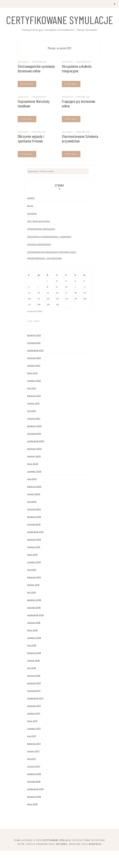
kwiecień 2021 (34, 413)
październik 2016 (35, 806)
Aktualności (23, 79)
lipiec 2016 (32, 822)
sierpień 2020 (34, 474)
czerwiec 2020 (34, 489)
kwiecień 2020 (34, 504)
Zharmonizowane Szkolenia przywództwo (80, 156)
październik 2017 (35, 716)
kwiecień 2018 (34, 670)
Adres (31, 215)
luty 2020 (32, 519)
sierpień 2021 (34, 383)
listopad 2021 (34, 360)
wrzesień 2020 (34, 466)
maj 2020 (32, 496)
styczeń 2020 (34, 527)
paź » (37, 338)
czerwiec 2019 (34, 580)
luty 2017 (32, 776)
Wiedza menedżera (39, 262)
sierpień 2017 (34, 731)
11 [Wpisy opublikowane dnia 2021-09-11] (75, 304)
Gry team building (39, 239)
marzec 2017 (33, 769)
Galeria (32, 231)
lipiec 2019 (32, 572)
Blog (30, 223)
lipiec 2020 (33, 481)
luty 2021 (32, 428)
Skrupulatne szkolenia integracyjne (77, 86)
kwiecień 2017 (34, 761)
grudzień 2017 (34, 701)
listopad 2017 (34, 708)
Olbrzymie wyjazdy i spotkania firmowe (31, 156)
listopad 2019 (34, 542)
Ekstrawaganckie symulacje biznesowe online (36, 86)
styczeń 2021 (34, 436)
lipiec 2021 (32, 391)
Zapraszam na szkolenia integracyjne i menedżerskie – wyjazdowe (52, 273)
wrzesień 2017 (34, 723)
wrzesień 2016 (34, 814)
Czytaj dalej (27, 101)
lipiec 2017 (32, 738)
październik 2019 (35, 549)
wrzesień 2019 (34, 557)
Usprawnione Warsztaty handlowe (34, 121)
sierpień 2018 (34, 640)
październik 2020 (36, 459)
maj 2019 (32, 587)
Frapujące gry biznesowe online (78, 121)
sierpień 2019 (34, 564)
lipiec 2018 (32, 648)
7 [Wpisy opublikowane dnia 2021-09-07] (38, 304)
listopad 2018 (34, 625)
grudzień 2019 (34, 534)
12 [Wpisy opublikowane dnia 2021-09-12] (85, 304)
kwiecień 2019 (34, 595)
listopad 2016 (34, 799)
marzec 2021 (33, 421)
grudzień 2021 (34, 353)
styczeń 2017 (34, 784)
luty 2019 (32, 610)
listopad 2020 (34, 451)
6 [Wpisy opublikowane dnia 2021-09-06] (29, 304)
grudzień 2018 (34, 617)
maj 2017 (32, 754)
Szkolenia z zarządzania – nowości (49, 254)
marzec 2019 (33, 602)
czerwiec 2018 (34, 655)
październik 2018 (35, 633)
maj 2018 (32, 663)
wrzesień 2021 (34, 375)
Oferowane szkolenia (41, 246)
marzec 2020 (34, 512)
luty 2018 (32, 685)
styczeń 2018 (34, 693)
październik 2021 (35, 368)
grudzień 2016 (34, 791)
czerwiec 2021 (34, 398)
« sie (30, 338)
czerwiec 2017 (34, 746)
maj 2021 (32, 406)
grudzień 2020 (34, 443)
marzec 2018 (33, 678)
